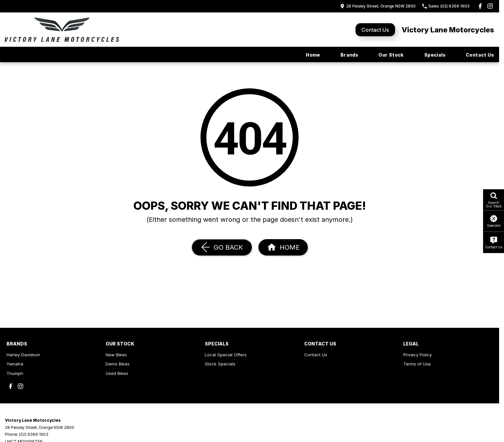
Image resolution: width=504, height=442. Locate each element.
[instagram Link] (490, 6)
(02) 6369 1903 (34, 434)
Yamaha (15, 364)
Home (313, 55)
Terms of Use (417, 364)
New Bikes (116, 355)
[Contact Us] (378, 6)
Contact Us (375, 30)
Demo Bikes (118, 364)
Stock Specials (220, 364)
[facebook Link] (480, 6)
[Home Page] (62, 30)
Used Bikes (117, 373)
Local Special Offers (226, 355)
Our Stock (391, 55)
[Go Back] (222, 247)
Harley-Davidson (23, 355)
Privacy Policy (417, 355)
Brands (349, 55)
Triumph (15, 373)
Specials (435, 55)
